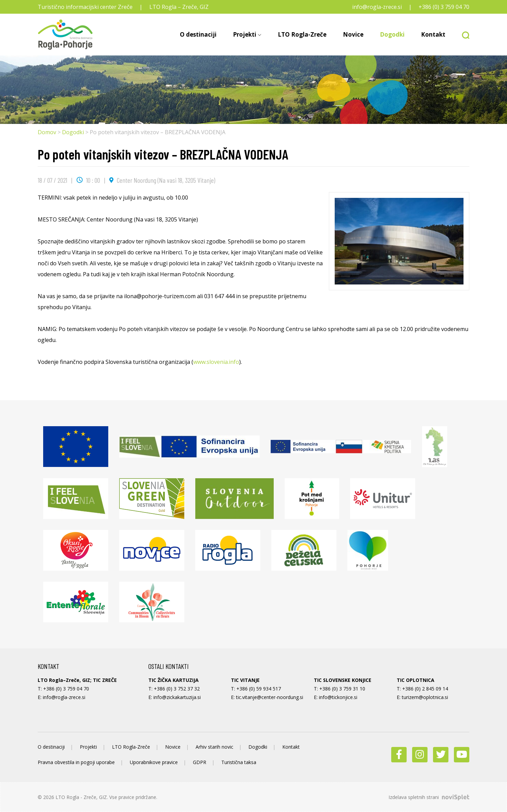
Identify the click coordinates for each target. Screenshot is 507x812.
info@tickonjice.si (338, 697)
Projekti (245, 34)
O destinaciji (198, 34)
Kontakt (433, 34)
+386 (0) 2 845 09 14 (425, 689)
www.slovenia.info (216, 362)
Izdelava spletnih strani (429, 797)
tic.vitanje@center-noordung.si (270, 697)
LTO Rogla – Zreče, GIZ (179, 7)
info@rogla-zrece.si (377, 7)
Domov (47, 132)
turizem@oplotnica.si (425, 697)
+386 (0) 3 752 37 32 (177, 689)
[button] (461, 35)
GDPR (200, 762)
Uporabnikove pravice (154, 762)
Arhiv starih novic (214, 747)
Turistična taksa (239, 762)
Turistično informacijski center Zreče (85, 7)
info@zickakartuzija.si (177, 697)
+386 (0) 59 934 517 (259, 689)
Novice (353, 34)
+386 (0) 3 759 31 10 (342, 689)
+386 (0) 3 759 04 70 (444, 7)
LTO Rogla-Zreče (302, 34)
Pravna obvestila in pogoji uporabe (76, 762)
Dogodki (392, 34)
